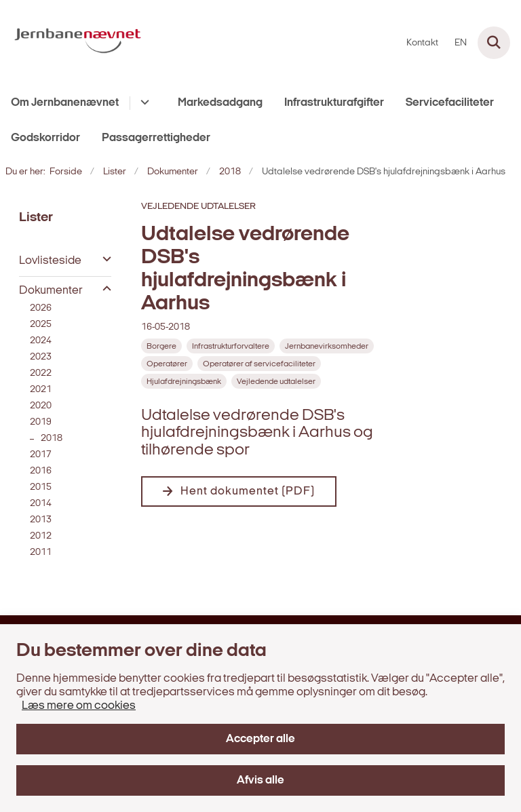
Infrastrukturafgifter (334, 103)
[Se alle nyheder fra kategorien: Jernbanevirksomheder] (327, 346)
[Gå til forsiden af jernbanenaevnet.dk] (74, 43)
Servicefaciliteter (450, 103)
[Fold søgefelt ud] (494, 43)
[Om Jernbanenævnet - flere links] (143, 103)
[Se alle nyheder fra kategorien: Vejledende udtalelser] (276, 381)
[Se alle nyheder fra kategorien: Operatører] (167, 364)
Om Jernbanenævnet (65, 103)
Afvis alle (260, 780)
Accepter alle (260, 739)
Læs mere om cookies (79, 706)
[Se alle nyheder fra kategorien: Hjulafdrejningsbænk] (184, 381)
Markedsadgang (220, 103)
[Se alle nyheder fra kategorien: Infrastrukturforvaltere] (231, 346)
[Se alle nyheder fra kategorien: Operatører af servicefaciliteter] (259, 364)
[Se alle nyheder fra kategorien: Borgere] (161, 346)
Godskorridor (45, 138)
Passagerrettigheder (156, 138)
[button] (103, 260)
